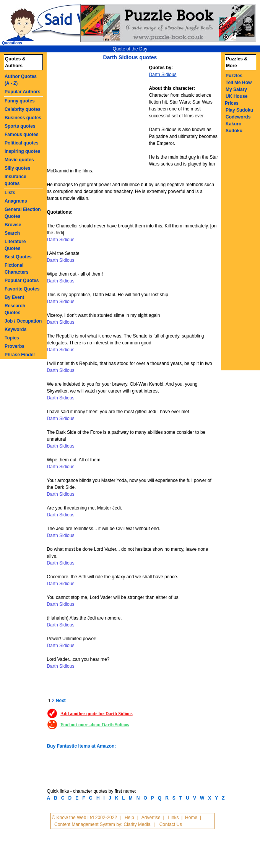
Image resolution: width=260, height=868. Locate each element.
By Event (14, 297)
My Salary (236, 89)
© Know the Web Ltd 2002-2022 (84, 818)
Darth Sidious (162, 75)
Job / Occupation (23, 321)
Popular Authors (23, 92)
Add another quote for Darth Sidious (97, 714)
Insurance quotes (15, 180)
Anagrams (16, 201)
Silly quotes (17, 168)
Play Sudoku (239, 110)
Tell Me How (239, 83)
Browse (13, 225)
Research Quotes (15, 309)
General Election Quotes (23, 213)
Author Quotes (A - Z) (21, 80)
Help (129, 818)
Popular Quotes (22, 281)
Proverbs (15, 346)
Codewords (238, 117)
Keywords (15, 329)
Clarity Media (137, 824)
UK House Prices (236, 100)
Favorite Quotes (22, 289)
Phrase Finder (20, 355)
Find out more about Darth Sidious (95, 725)
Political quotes (22, 143)
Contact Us (171, 824)
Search (12, 233)
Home (191, 818)
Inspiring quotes (22, 151)
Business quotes (23, 118)
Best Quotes (18, 257)
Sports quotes (20, 126)
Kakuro (233, 124)
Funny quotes (20, 101)
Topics (12, 338)
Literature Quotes (15, 245)
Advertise (151, 818)
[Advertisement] (99, 116)
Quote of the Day (130, 49)
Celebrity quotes (23, 109)
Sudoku (234, 131)
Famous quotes (22, 135)
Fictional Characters (17, 269)
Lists (10, 193)
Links (174, 818)
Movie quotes (19, 160)
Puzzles (234, 76)
